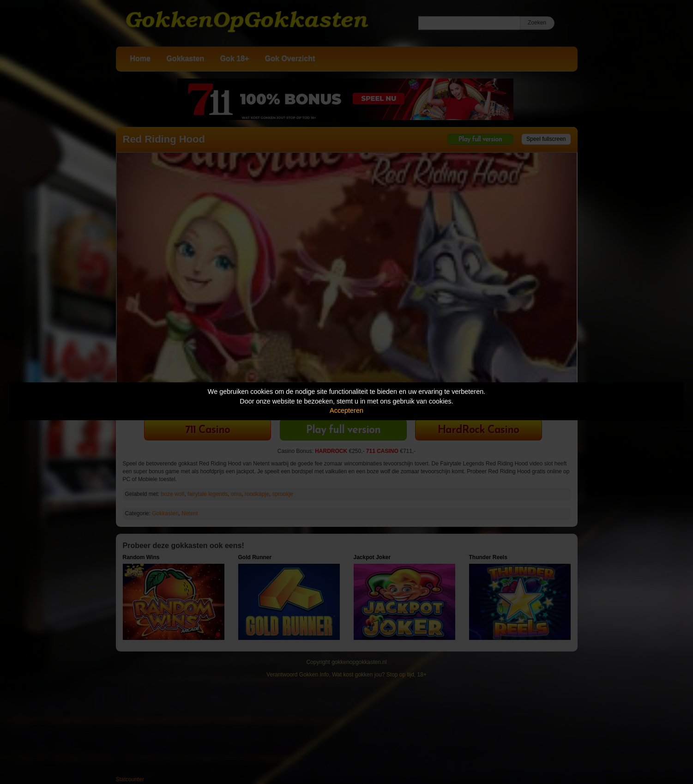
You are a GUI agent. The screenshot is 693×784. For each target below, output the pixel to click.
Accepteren (346, 410)
